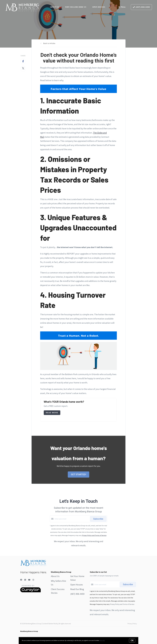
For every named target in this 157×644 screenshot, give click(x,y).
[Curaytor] (30, 592)
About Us (54, 7)
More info (102, 640)
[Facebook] (21, 580)
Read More (52, 413)
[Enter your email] (72, 519)
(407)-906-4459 (77, 594)
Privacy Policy (132, 624)
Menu (122, 7)
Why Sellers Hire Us (76, 7)
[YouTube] (29, 580)
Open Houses (99, 7)
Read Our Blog (77, 589)
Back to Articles (49, 43)
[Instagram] (33, 580)
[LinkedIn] (25, 580)
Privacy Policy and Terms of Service (94, 535)
